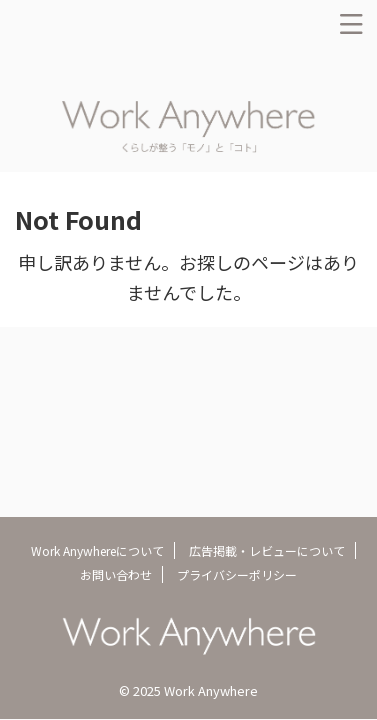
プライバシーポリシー (237, 574)
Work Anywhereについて (97, 550)
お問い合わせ (116, 574)
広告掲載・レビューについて (267, 550)
